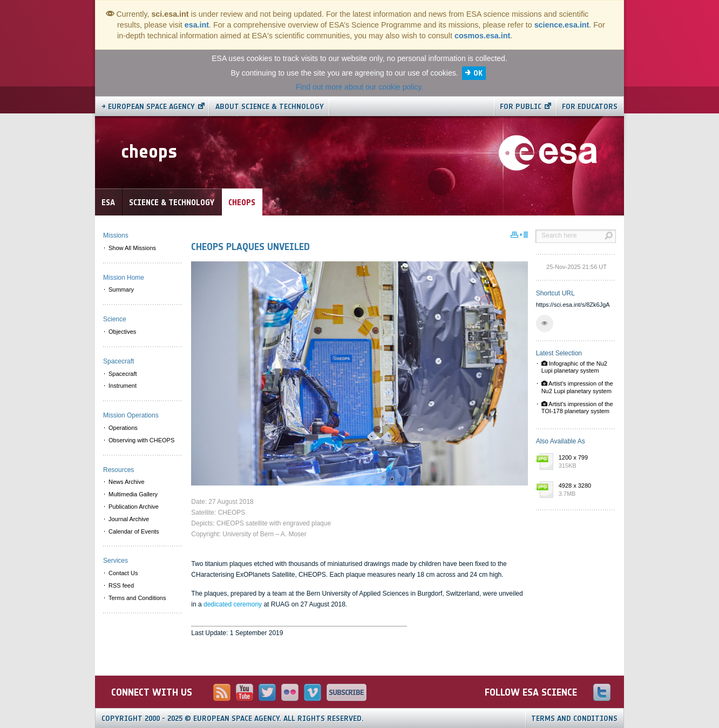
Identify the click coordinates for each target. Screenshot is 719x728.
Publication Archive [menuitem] (134, 507)
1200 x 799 (585, 462)
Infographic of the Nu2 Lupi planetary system (574, 367)
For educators (590, 107)
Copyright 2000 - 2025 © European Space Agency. (233, 719)
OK (478, 73)
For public (521, 107)
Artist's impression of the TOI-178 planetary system (577, 407)
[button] (545, 323)
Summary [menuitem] (121, 289)
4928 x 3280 (585, 490)
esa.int (197, 25)
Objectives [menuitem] (122, 332)
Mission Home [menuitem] (124, 278)
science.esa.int (562, 25)
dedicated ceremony (233, 604)
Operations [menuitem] (123, 428)
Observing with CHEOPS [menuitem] (141, 440)
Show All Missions (132, 248)
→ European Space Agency (148, 107)
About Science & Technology (270, 107)
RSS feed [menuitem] (121, 585)
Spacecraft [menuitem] (123, 374)
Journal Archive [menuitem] (129, 519)
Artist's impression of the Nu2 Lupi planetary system (577, 387)
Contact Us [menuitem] (123, 573)
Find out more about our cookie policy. (359, 87)
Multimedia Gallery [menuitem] (133, 494)
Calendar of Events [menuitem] (134, 531)
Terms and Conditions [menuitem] (137, 598)
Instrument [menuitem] (123, 386)
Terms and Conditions (574, 719)
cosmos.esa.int (482, 36)
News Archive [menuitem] (127, 482)
